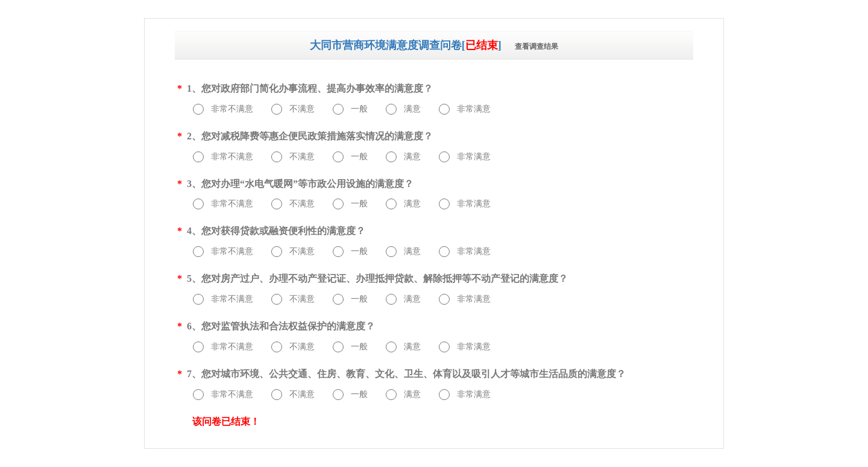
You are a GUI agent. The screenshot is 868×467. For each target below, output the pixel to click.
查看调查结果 (536, 46)
